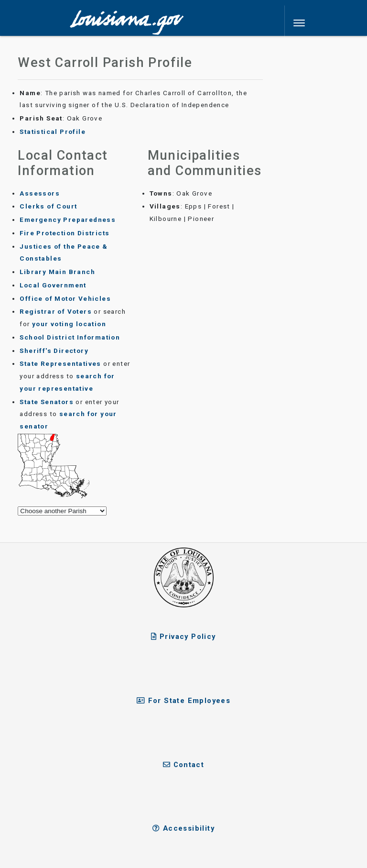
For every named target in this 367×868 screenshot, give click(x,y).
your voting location (69, 324)
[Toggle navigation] (299, 23)
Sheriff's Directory (54, 351)
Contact (184, 765)
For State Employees (183, 701)
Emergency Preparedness (68, 220)
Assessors (40, 193)
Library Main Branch (57, 272)
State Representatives (60, 363)
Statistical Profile (53, 132)
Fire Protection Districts (65, 233)
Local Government (53, 285)
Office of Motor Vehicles (65, 298)
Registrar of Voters (56, 311)
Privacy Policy (183, 637)
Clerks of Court (48, 206)
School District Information (70, 337)
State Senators (47, 402)
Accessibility (183, 828)
